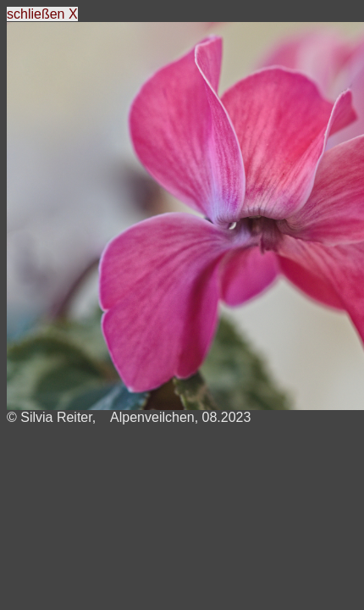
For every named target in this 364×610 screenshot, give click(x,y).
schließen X (42, 14)
